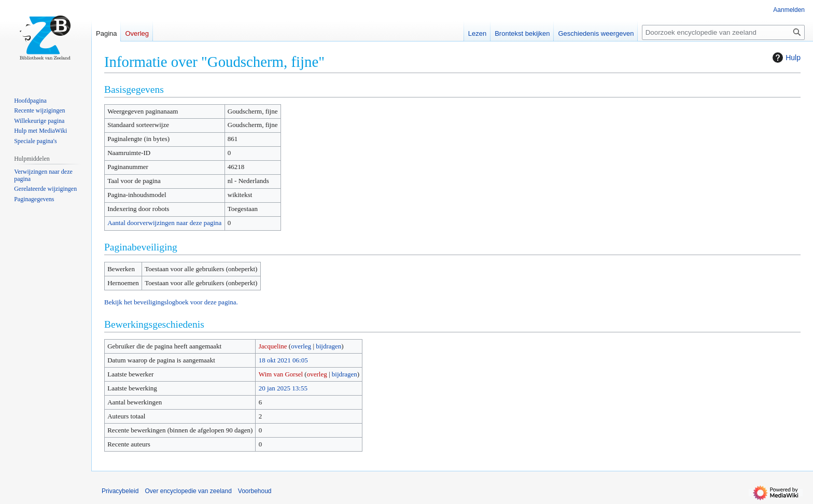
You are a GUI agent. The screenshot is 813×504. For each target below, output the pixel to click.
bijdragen (328, 346)
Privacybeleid (120, 491)
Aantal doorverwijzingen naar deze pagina (164, 223)
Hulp (785, 58)
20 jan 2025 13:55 (283, 388)
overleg (301, 346)
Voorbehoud (255, 491)
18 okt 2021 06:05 (283, 360)
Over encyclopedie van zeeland (188, 491)
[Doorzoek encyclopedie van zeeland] (723, 32)
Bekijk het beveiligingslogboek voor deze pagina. (171, 302)
